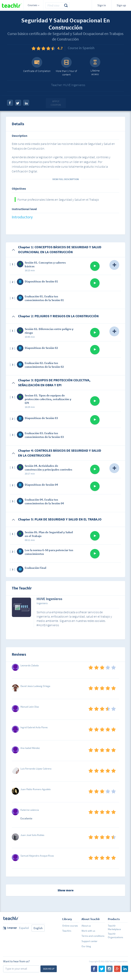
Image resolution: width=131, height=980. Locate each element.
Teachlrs (67, 931)
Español (24, 928)
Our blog (86, 946)
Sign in (102, 5)
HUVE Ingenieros (49, 599)
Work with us (88, 931)
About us (86, 926)
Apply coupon (56, 103)
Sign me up (49, 969)
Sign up (121, 5)
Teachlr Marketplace (114, 927)
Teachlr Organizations (115, 935)
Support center (89, 941)
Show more (65, 890)
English (38, 928)
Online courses (70, 926)
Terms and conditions (93, 936)
